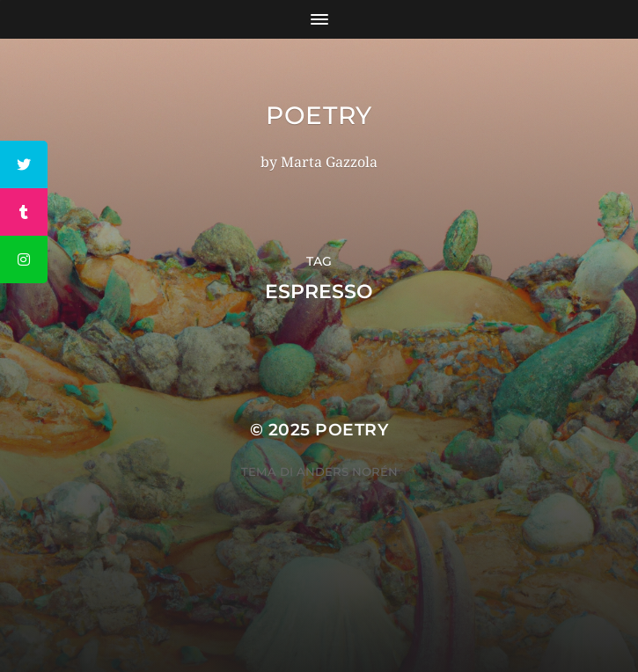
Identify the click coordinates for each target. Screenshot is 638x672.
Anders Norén (347, 471)
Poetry (319, 115)
